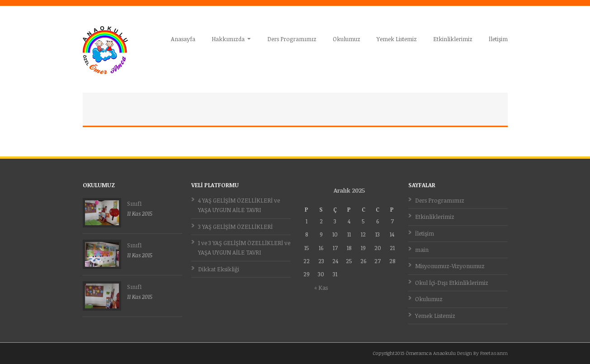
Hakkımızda (229, 39)
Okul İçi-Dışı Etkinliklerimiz (452, 283)
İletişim (498, 39)
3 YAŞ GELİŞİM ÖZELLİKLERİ (235, 227)
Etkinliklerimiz (453, 39)
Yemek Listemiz (397, 39)
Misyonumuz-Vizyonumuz (450, 266)
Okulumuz (347, 39)
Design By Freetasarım (482, 353)
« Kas (321, 288)
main (422, 250)
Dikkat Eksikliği (219, 269)
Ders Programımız (292, 39)
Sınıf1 (134, 203)
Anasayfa (183, 39)
